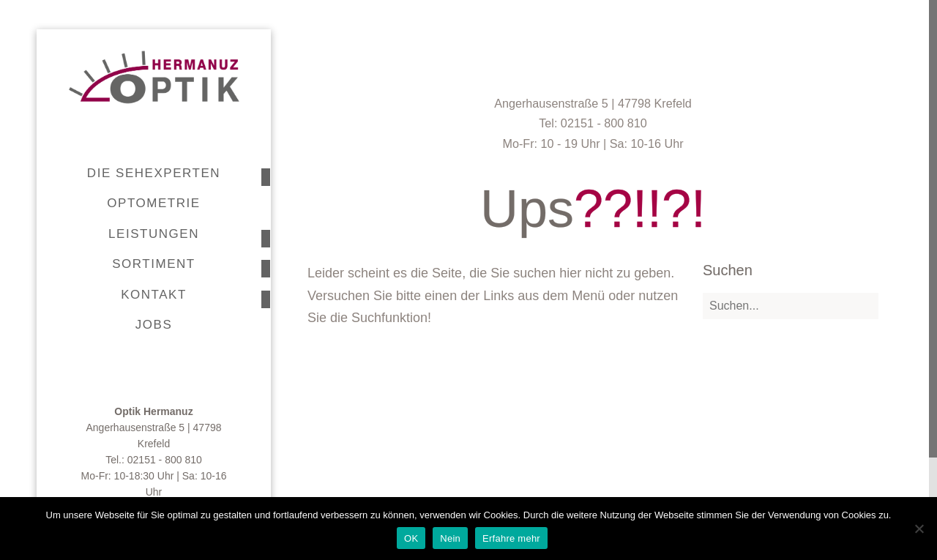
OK (411, 538)
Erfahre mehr (511, 538)
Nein (450, 538)
